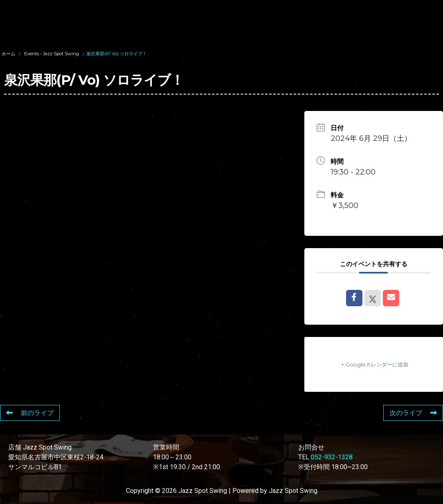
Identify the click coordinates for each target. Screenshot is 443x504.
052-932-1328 (332, 457)
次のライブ (413, 413)
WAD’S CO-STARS (275, 11)
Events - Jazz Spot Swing (52, 54)
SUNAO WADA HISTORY (185, 11)
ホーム (9, 54)
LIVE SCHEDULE (352, 11)
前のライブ (30, 413)
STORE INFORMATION (213, 26)
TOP (117, 11)
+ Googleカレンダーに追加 (373, 364)
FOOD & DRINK (132, 26)
